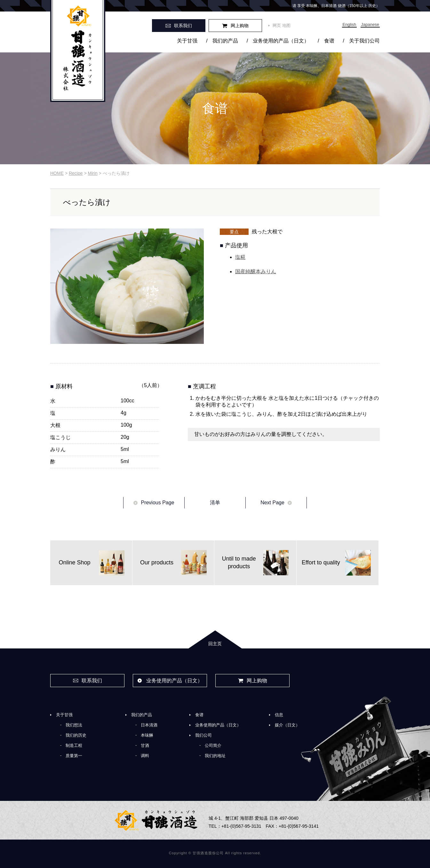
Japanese (370, 24)
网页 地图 (282, 25)
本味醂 (147, 735)
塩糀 (240, 257)
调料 (145, 756)
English (350, 24)
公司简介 (213, 745)
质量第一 (74, 756)
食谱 (329, 41)
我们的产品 (225, 41)
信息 (279, 715)
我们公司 (203, 735)
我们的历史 (76, 735)
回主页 (215, 644)
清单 (215, 503)
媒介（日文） (287, 725)
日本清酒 (149, 725)
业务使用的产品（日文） (281, 41)
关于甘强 (187, 41)
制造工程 (74, 745)
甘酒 (145, 745)
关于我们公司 (364, 41)
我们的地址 (215, 756)
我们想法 (74, 725)
